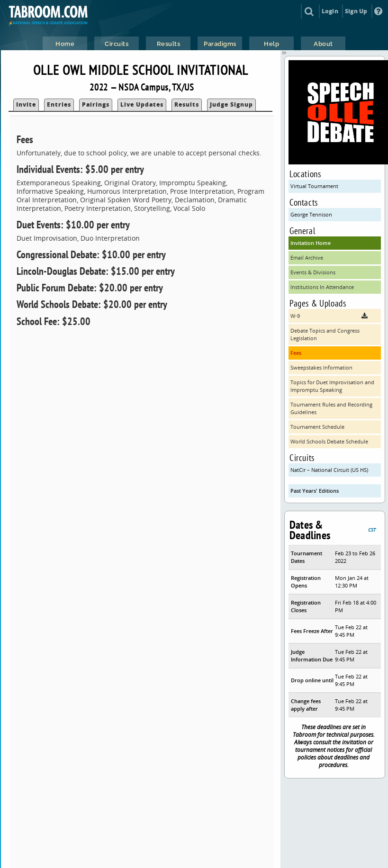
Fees (296, 353)
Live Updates (142, 104)
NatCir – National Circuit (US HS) (329, 470)
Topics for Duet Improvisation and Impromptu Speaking (332, 386)
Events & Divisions (313, 272)
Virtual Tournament (314, 186)
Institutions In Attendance (322, 287)
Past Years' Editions (315, 491)
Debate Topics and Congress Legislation (325, 334)
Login (330, 11)
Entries (59, 104)
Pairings (96, 104)
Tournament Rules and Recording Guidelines (331, 408)
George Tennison (311, 214)
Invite (26, 104)
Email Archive (307, 258)
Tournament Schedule (317, 427)
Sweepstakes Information (321, 367)
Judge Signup (231, 104)
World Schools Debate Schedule (329, 441)
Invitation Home (311, 243)
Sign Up (356, 11)
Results (187, 104)
